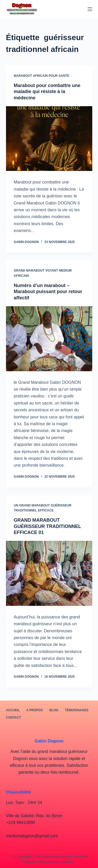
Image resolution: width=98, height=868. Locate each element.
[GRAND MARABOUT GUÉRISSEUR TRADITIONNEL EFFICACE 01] (49, 573)
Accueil (13, 710)
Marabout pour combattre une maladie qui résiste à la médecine (47, 92)
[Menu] (90, 9)
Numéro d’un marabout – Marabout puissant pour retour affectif (48, 292)
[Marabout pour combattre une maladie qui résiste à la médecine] (49, 139)
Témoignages (77, 710)
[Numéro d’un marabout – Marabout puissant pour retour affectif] (49, 339)
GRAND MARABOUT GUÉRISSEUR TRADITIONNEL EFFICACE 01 (48, 526)
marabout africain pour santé (42, 76)
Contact (14, 718)
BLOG (54, 710)
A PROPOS (35, 710)
